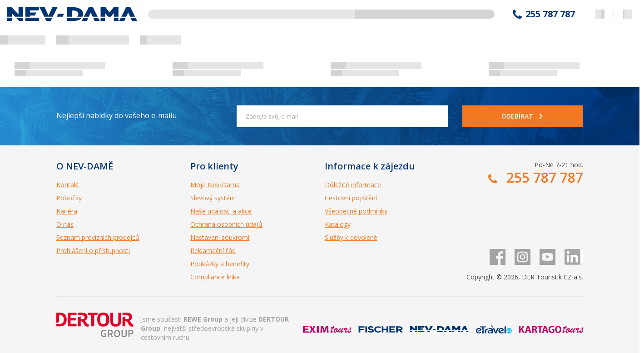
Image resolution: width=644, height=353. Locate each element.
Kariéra (67, 211)
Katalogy (338, 224)
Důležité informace (353, 185)
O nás (65, 224)
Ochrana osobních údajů (226, 224)
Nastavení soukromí (220, 237)
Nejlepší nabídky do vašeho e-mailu (116, 115)
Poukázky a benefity (220, 264)
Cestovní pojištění (351, 198)
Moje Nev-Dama (215, 185)
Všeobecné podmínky (356, 211)
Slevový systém (213, 198)
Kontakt (68, 185)
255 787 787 (550, 14)
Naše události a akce (221, 211)
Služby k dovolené (351, 237)
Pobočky (69, 198)
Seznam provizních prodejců (98, 237)
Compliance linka (215, 277)
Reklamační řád (213, 251)
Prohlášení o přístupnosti (93, 251)
